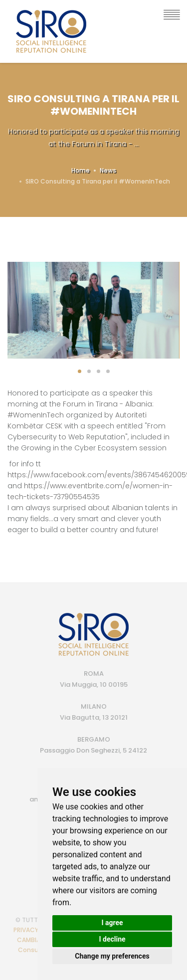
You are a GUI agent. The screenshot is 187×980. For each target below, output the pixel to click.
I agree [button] (112, 923)
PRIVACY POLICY (37, 930)
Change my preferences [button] (112, 956)
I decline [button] (112, 939)
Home (81, 170)
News (108, 170)
